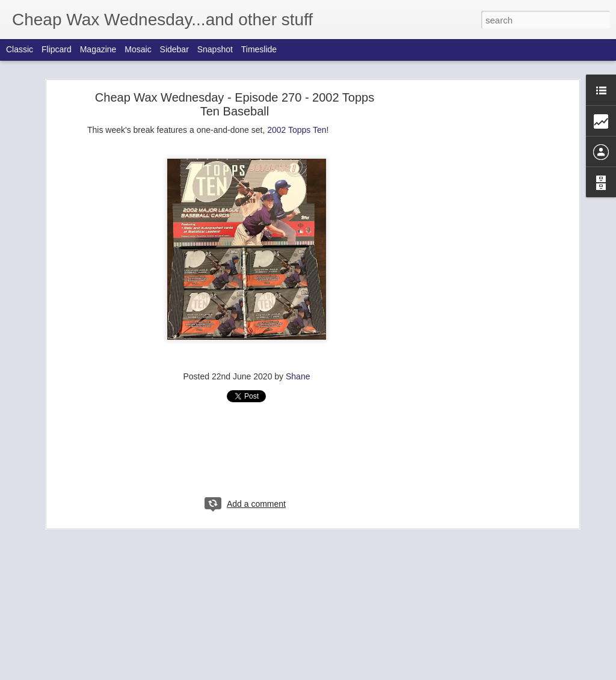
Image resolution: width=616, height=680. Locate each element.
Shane (298, 376)
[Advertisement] (472, 286)
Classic (20, 49)
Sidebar (174, 49)
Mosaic (138, 49)
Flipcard (57, 49)
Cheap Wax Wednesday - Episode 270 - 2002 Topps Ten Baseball (235, 104)
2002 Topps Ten (297, 130)
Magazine (98, 49)
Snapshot (215, 49)
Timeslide (259, 49)
